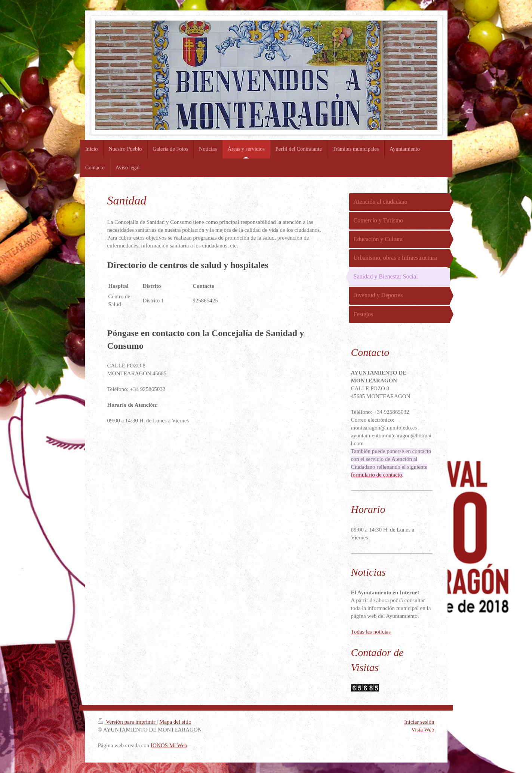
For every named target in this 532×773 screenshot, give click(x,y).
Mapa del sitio (175, 722)
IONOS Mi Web (169, 745)
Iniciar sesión (419, 722)
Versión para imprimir (127, 722)
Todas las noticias (371, 632)
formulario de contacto (377, 475)
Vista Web (423, 730)
